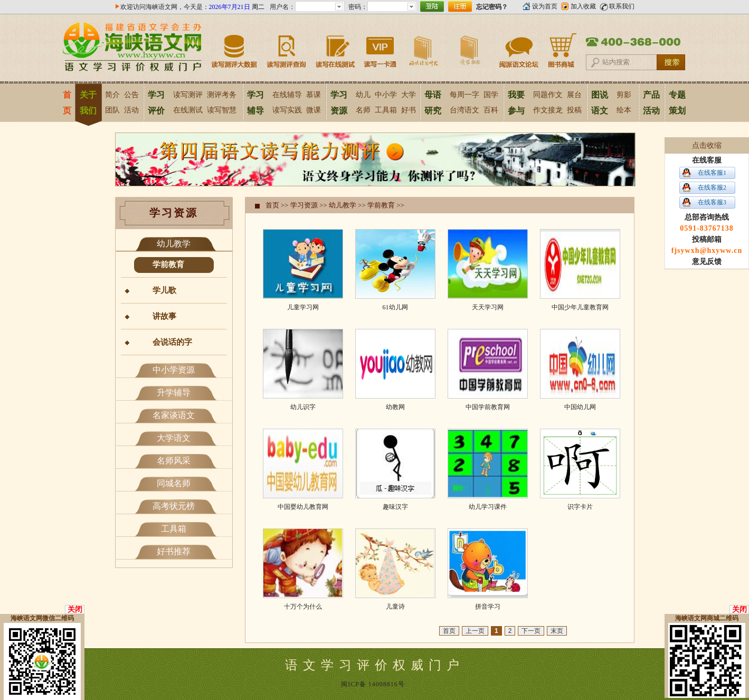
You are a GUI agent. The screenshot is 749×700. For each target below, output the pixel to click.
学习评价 (156, 103)
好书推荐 (174, 551)
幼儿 (363, 95)
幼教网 (395, 407)
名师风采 (174, 461)
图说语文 (600, 103)
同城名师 (174, 483)
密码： (358, 7)
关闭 (75, 609)
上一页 (475, 631)
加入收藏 (583, 6)
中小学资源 (174, 370)
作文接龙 (548, 110)
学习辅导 (255, 103)
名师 (363, 110)
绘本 (624, 110)
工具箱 (386, 110)
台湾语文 (464, 110)
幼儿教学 (174, 244)
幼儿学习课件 (488, 507)
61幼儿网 (395, 307)
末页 (557, 631)
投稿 (574, 110)
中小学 (386, 95)
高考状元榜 (174, 506)
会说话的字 (172, 342)
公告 (131, 95)
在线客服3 (712, 202)
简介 (112, 95)
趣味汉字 (395, 507)
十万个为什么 (303, 607)
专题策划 (677, 103)
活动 (131, 110)
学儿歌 (164, 290)
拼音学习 (488, 607)
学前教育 (168, 264)
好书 (409, 110)
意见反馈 (707, 262)
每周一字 (464, 95)
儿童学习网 (303, 307)
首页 (67, 103)
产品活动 (651, 103)
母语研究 (433, 103)
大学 (409, 95)
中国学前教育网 (488, 407)
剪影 (624, 95)
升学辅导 (174, 392)
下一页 (531, 631)
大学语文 (174, 438)
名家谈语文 (174, 415)
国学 (491, 95)
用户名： (282, 7)
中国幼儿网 (580, 407)
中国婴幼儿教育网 (303, 507)
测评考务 (222, 95)
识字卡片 (580, 507)
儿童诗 (395, 607)
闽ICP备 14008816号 (373, 684)
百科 (491, 110)
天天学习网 (488, 307)
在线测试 (188, 110)
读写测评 (188, 95)
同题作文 (548, 95)
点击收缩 (707, 145)
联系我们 (622, 6)
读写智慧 (222, 110)
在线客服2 (712, 187)
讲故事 (164, 316)
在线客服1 (712, 173)
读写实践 (287, 110)
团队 (112, 110)
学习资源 (339, 103)
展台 (574, 95)
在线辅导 (287, 95)
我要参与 (516, 103)
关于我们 (88, 103)
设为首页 (545, 6)
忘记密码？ (492, 7)
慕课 (314, 95)
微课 (314, 110)
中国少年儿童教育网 (580, 307)
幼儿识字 (303, 407)
